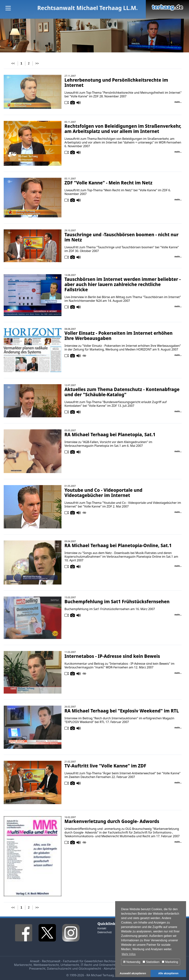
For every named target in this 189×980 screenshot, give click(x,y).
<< (13, 63)
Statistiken (151, 962)
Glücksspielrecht (90, 969)
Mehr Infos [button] (129, 954)
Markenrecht (23, 965)
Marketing (170, 962)
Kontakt (102, 928)
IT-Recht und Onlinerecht (98, 965)
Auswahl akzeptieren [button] (133, 973)
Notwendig (132, 962)
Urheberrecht (70, 965)
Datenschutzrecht (59, 969)
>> (37, 63)
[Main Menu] (8, 8)
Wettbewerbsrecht (46, 965)
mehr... (178, 102)
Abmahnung (112, 969)
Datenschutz (105, 932)
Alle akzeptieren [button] (168, 973)
